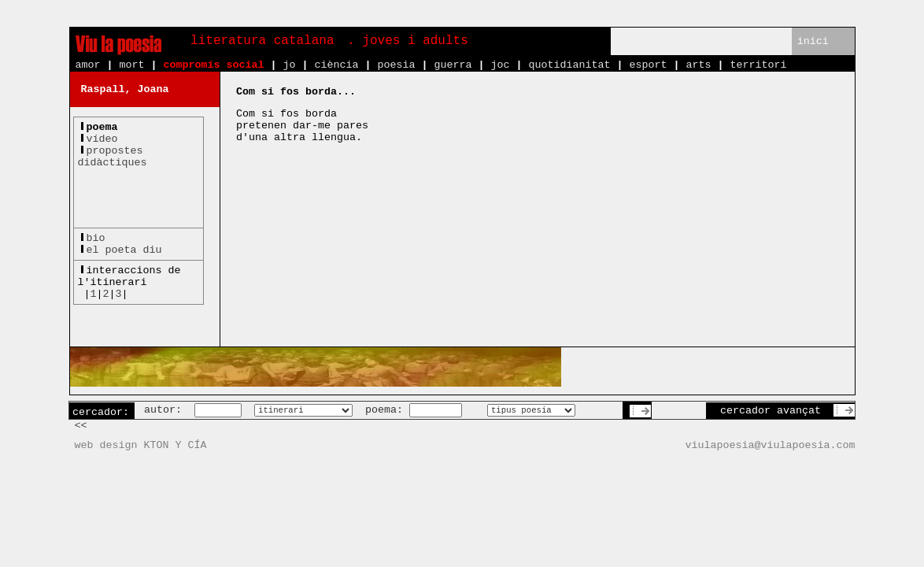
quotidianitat (569, 65)
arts (698, 65)
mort (132, 65)
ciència (336, 65)
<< (81, 426)
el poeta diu (124, 250)
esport (648, 65)
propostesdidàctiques (113, 157)
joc (500, 65)
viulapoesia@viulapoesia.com (771, 445)
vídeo (102, 139)
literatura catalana (262, 41)
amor (88, 65)
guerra (453, 65)
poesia (396, 65)
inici (813, 41)
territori (758, 65)
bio (96, 238)
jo (289, 65)
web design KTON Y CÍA (141, 445)
